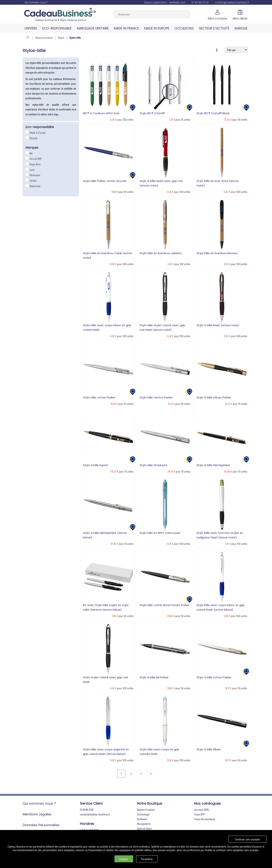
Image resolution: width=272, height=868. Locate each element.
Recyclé (33, 138)
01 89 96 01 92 (200, 2)
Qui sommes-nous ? (36, 2)
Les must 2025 (202, 809)
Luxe (32, 170)
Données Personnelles (41, 825)
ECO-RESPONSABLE (57, 28)
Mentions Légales (37, 814)
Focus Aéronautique (205, 819)
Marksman (34, 175)
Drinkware (142, 819)
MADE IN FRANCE (126, 28)
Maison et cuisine (146, 809)
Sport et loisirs (144, 828)
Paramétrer (147, 859)
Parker (33, 181)
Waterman (35, 186)
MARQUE (241, 28)
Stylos (61, 38)
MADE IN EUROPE (157, 28)
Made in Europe (37, 132)
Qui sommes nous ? (39, 803)
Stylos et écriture (44, 38)
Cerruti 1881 (35, 159)
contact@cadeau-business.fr (232, 2)
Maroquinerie (144, 824)
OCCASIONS (184, 28)
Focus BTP (199, 814)
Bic (31, 153)
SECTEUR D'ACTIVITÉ (214, 28)
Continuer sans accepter (248, 839)
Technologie (143, 814)
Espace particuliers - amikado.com (165, 2)
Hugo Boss (35, 164)
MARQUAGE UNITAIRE (93, 28)
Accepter (124, 859)
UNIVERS (31, 28)
